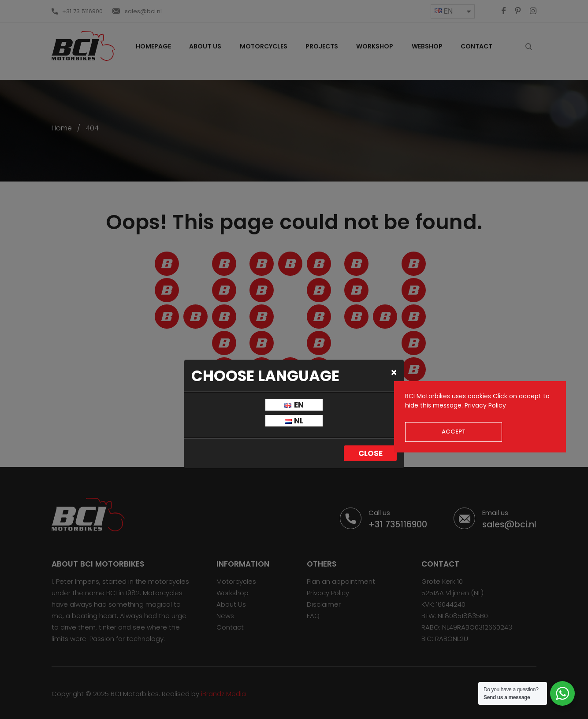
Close (370, 453)
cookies (479, 396)
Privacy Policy (485, 405)
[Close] (394, 372)
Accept (454, 432)
